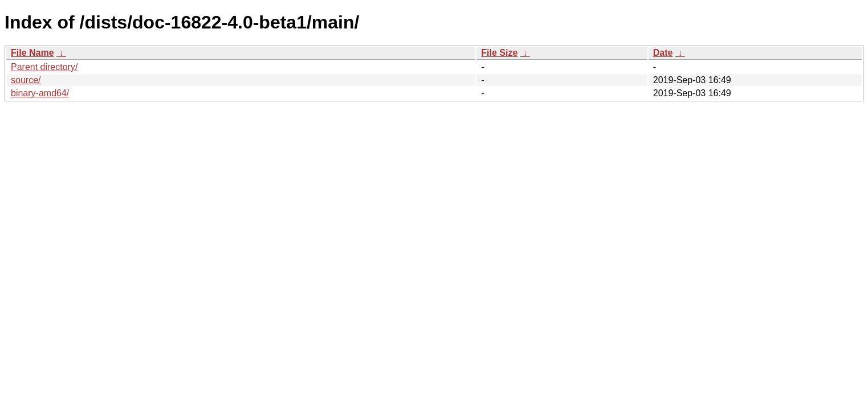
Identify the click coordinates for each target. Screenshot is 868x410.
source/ (26, 80)
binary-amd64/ (40, 93)
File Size (499, 53)
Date (663, 53)
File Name (32, 53)
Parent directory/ (44, 67)
